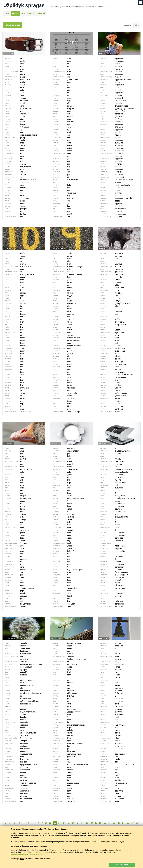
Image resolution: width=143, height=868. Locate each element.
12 (55, 823)
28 (128, 823)
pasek (14, 148)
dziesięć (14, 343)
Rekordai (41, 13)
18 (82, 823)
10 (46, 823)
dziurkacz (110, 538)
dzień (61, 148)
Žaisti (7, 13)
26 (119, 823)
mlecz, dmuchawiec (19, 733)
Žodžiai (15, 13)
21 (96, 823)
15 (69, 823)
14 (64, 823)
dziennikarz (111, 148)
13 (59, 823)
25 (114, 823)
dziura (61, 538)
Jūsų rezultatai (28, 13)
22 (100, 823)
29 (133, 823)
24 (110, 823)
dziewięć (62, 343)
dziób (13, 538)
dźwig (61, 733)
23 (105, 823)
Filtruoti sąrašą (12, 25)
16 (73, 823)
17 (78, 823)
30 (137, 823)
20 (92, 823)
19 (87, 823)
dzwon (109, 733)
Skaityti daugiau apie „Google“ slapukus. (27, 854)
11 (50, 823)
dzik (108, 343)
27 (123, 823)
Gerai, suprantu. (122, 865)
